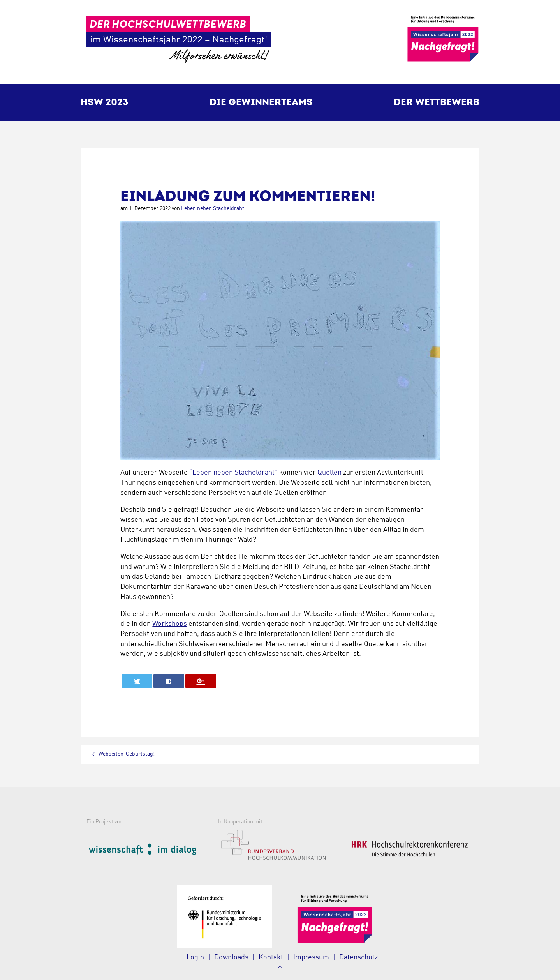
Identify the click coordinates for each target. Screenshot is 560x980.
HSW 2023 (105, 102)
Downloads (231, 957)
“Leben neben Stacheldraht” (233, 473)
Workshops (170, 624)
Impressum (311, 957)
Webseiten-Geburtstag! (123, 754)
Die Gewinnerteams (261, 102)
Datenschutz (358, 957)
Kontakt (271, 957)
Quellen (329, 473)
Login (195, 957)
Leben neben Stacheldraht (213, 208)
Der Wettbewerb (437, 102)
